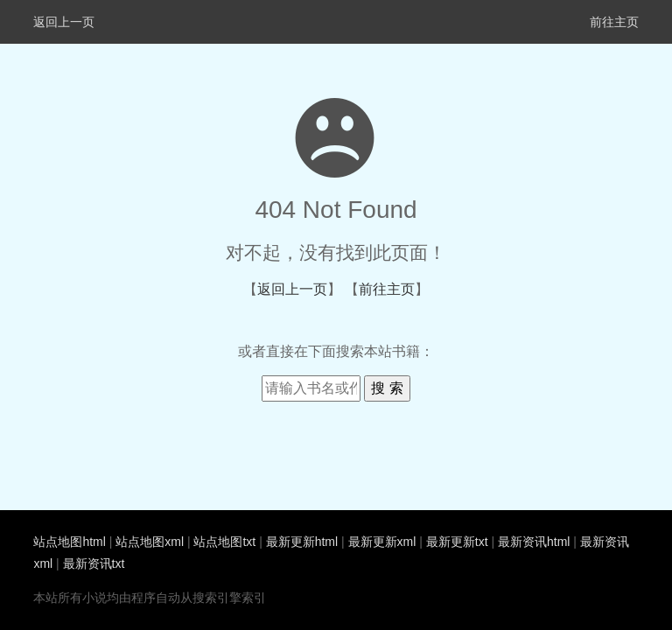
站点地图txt (224, 542)
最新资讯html (534, 542)
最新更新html (302, 542)
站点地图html (69, 542)
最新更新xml (382, 542)
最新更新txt (457, 542)
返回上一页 (64, 22)
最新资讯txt (94, 563)
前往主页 (614, 22)
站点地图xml (150, 542)
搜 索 (387, 388)
